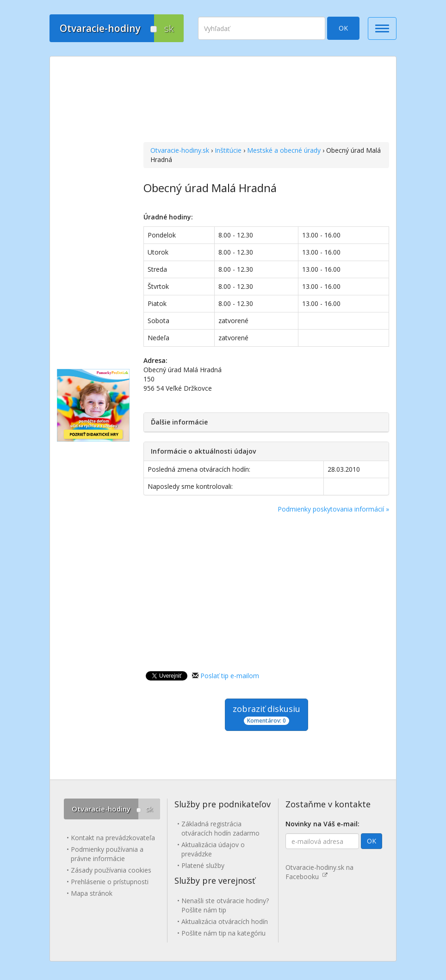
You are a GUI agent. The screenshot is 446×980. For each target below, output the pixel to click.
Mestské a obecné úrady (284, 150)
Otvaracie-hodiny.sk (180, 150)
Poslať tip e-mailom (230, 676)
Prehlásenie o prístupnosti (110, 882)
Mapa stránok (92, 893)
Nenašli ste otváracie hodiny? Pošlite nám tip (225, 905)
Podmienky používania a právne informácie (107, 854)
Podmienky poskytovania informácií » (333, 509)
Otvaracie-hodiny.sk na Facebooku (319, 872)
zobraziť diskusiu (266, 714)
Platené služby (203, 865)
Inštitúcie (228, 150)
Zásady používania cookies (111, 870)
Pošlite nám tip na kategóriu (223, 933)
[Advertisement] (266, 100)
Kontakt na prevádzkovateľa (113, 838)
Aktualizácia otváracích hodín (225, 921)
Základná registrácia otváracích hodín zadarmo (220, 828)
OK (343, 28)
